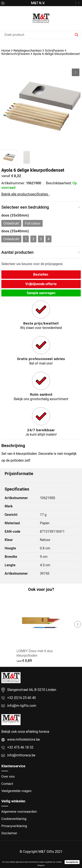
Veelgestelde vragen (16, 791)
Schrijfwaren (54, 50)
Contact (7, 784)
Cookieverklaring (14, 819)
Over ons (8, 776)
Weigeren (41, 865)
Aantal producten (17, 252)
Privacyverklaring (14, 826)
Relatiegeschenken (28, 50)
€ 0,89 (24, 661)
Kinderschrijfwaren (16, 54)
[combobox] (37, 35)
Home (6, 50)
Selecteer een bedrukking (25, 207)
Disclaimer (9, 833)
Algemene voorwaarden (19, 812)
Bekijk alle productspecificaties (26, 194)
